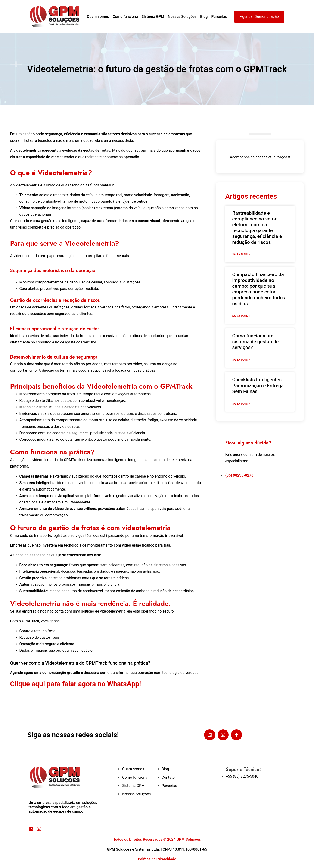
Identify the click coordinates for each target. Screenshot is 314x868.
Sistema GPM (153, 17)
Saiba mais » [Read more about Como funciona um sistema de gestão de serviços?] (241, 360)
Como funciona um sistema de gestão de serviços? (255, 342)
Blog (204, 17)
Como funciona (125, 17)
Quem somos (98, 17)
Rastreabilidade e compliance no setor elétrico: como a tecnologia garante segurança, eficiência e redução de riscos (257, 228)
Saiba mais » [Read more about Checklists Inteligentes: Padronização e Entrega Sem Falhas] (241, 404)
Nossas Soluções (182, 17)
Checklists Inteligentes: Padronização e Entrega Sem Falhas (258, 385)
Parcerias (219, 17)
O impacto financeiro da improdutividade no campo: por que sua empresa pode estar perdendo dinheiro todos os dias (259, 289)
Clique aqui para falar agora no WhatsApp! (76, 684)
